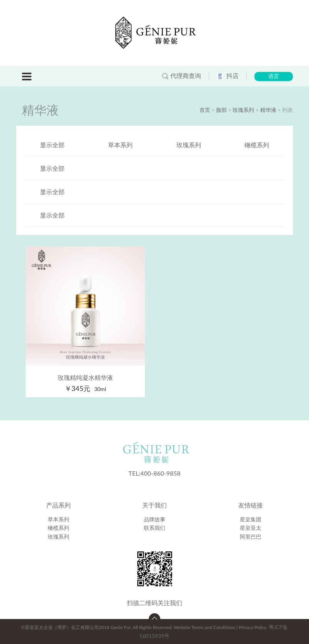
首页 (205, 110)
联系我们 (154, 528)
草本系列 (120, 145)
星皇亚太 (251, 528)
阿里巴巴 (251, 537)
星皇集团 (251, 519)
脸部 (221, 110)
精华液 (268, 110)
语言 (274, 76)
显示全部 (52, 145)
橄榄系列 (257, 145)
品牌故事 (154, 519)
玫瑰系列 (243, 110)
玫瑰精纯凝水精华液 (85, 377)
